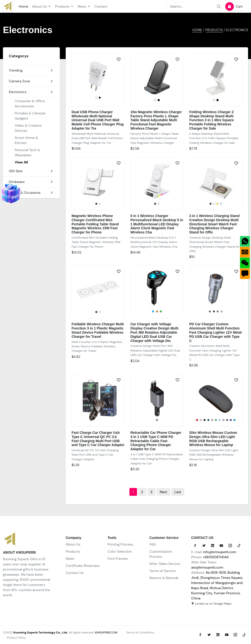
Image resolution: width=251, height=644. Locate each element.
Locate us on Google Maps (211, 604)
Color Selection (120, 551)
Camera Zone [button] (31, 81)
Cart (234, 6)
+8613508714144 (216, 557)
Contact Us (75, 573)
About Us (73, 544)
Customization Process (161, 554)
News (70, 559)
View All (21, 162)
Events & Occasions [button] (31, 193)
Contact (101, 6)
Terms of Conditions (140, 632)
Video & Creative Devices (28, 128)
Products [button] (64, 6)
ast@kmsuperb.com (207, 567)
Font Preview (118, 559)
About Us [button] (42, 6)
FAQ (152, 544)
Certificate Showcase (83, 566)
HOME (197, 30)
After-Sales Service (165, 564)
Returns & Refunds (164, 578)
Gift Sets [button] (31, 171)
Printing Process (120, 544)
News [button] (84, 6)
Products (214, 30)
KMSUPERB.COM (106, 632)
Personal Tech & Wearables (27, 152)
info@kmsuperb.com (220, 552)
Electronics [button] (31, 92)
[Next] (163, 492)
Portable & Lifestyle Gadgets (30, 116)
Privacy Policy (16, 638)
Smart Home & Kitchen (26, 140)
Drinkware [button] (31, 182)
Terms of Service (163, 571)
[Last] (178, 492)
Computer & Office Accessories (30, 103)
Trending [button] (31, 70)
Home (24, 6)
